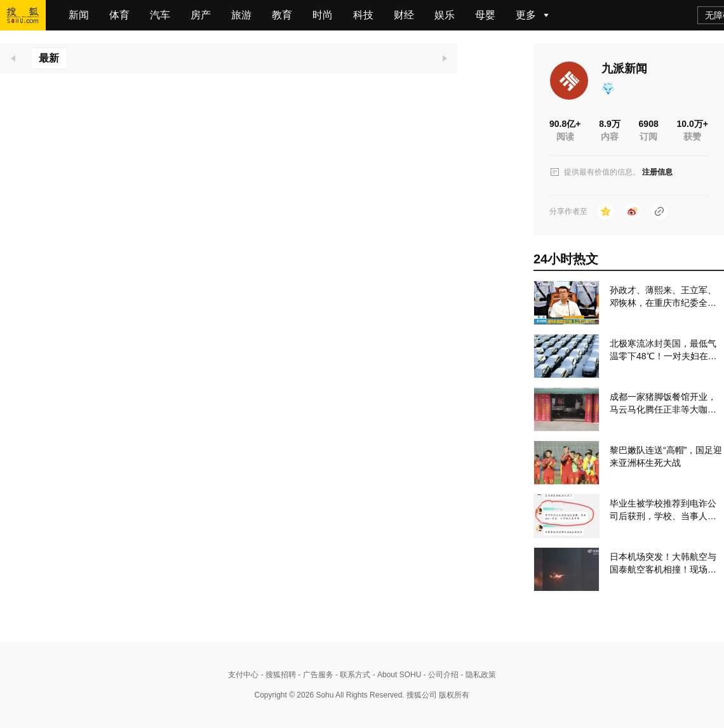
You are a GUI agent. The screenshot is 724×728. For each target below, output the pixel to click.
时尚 (323, 15)
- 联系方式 (352, 675)
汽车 (160, 15)
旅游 (241, 15)
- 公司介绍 (440, 675)
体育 (119, 15)
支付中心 (243, 675)
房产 (201, 15)
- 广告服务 (315, 675)
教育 (282, 15)
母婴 (485, 15)
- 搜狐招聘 (277, 675)
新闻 (79, 15)
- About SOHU (396, 675)
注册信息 (657, 172)
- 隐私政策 (477, 675)
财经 (404, 15)
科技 (363, 15)
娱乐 (445, 15)
